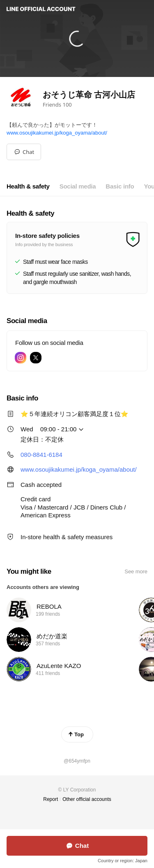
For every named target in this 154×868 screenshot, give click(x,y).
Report (51, 799)
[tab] (28, 186)
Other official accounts (87, 799)
